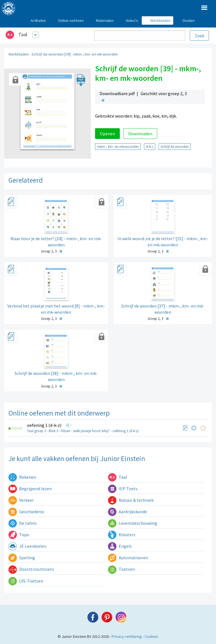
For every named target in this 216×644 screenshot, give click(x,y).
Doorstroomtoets (31, 569)
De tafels (22, 523)
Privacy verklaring (127, 636)
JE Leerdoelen (27, 546)
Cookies (151, 636)
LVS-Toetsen (26, 581)
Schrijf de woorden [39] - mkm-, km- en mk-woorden (75, 54)
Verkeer (21, 500)
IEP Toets (123, 489)
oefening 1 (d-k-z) (44, 425)
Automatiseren (128, 558)
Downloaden (140, 134)
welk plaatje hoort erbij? (91, 431)
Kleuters (122, 535)
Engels (120, 546)
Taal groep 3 (36, 431)
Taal (23, 34)
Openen (107, 134)
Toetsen (121, 569)
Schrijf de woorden (175, 146)
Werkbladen (19, 54)
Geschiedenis (26, 512)
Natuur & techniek (131, 500)
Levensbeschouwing (133, 523)
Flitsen (66, 431)
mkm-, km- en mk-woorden (118, 146)
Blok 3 (53, 431)
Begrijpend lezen (30, 489)
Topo (19, 535)
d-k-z (150, 146)
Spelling (22, 558)
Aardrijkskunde (128, 512)
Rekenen (22, 477)
